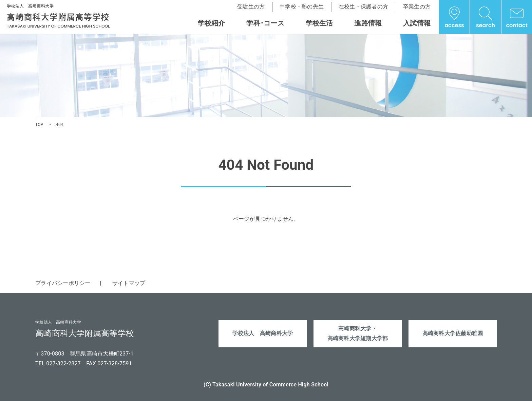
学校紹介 (212, 23)
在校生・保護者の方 (363, 7)
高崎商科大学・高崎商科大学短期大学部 (358, 333)
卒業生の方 (417, 7)
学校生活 (319, 23)
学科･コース (265, 23)
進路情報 (368, 23)
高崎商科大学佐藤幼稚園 (453, 333)
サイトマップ (129, 283)
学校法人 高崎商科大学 (263, 333)
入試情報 (417, 23)
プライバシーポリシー (63, 283)
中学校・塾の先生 (302, 7)
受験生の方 (251, 7)
